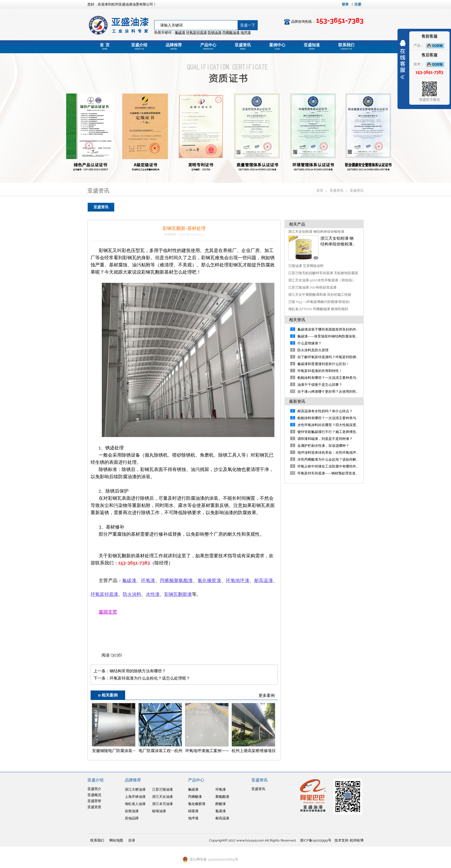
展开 (403, 60)
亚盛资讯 (243, 46)
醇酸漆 (221, 804)
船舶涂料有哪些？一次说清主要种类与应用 (330, 378)
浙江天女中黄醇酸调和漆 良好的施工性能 (320, 295)
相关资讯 (297, 320)
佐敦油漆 (132, 811)
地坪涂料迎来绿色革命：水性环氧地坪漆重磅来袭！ (337, 453)
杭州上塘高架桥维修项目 (254, 751)
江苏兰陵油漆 (163, 789)
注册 (358, 4)
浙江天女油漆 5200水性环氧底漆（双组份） (322, 280)
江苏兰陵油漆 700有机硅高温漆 (312, 287)
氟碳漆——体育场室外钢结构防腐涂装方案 (330, 336)
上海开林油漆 (135, 797)
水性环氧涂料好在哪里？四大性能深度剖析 (330, 425)
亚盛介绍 (139, 46)
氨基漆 (221, 811)
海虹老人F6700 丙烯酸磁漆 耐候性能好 (318, 309)
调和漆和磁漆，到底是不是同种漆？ (325, 439)
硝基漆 (193, 811)
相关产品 (297, 224)
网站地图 (116, 840)
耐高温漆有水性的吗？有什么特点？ (325, 411)
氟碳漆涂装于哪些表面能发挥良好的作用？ (330, 329)
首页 (320, 190)
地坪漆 (193, 818)
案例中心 (277, 46)
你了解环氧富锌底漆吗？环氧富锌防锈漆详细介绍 (335, 357)
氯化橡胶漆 (197, 804)
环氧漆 (221, 789)
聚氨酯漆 (222, 797)
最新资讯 (297, 401)
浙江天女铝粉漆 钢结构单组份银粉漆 (316, 232)
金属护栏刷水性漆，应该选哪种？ (323, 446)
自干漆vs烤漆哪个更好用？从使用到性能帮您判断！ (337, 392)
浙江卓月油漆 (163, 804)
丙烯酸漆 (195, 797)
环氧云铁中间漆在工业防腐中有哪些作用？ (330, 466)
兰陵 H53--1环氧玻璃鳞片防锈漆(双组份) (319, 302)
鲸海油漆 (159, 811)
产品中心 (208, 46)
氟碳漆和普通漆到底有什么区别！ (323, 364)
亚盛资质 (94, 807)
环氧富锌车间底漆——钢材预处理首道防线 (330, 473)
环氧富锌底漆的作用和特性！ (320, 371)
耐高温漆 (222, 818)
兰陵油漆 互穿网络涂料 (306, 266)
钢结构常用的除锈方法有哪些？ (138, 671)
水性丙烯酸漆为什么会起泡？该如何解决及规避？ (335, 459)
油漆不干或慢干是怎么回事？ (320, 385)
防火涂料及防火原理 (313, 350)
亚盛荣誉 (94, 801)
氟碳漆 (180, 33)
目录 (132, 840)
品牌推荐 (174, 46)
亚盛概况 (94, 795)
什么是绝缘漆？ (309, 343)
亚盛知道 (312, 46)
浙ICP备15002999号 (316, 840)
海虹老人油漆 (135, 804)
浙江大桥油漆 (135, 789)
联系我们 (346, 46)
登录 (345, 4)
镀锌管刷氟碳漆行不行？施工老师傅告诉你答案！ (335, 432)
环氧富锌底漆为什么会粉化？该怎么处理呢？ (150, 678)
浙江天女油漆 (163, 797)
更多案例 (267, 695)
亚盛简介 (94, 789)
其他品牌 (132, 818)
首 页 (105, 46)
